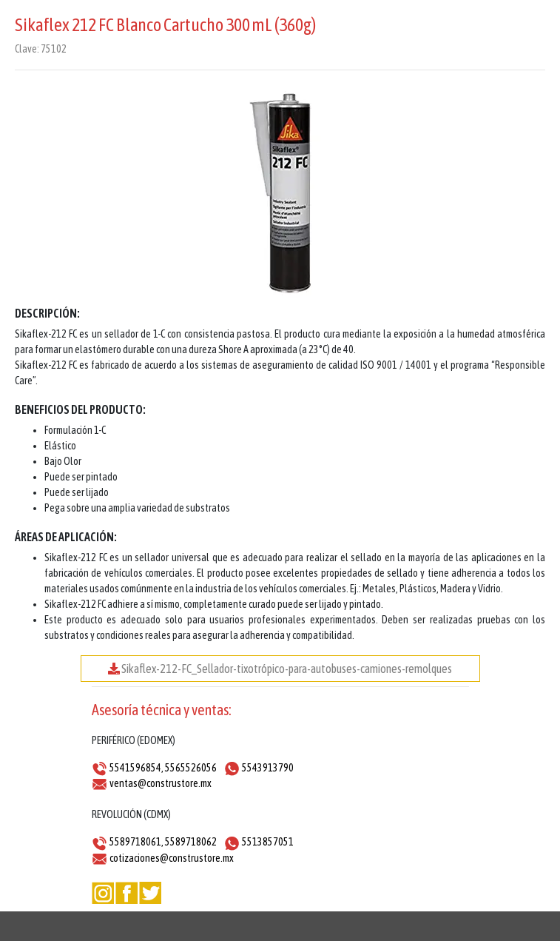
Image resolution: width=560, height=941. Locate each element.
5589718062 (191, 842)
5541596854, (136, 768)
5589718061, (136, 842)
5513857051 (268, 842)
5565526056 (191, 768)
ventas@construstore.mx (161, 783)
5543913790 (268, 768)
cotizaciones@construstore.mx (172, 858)
